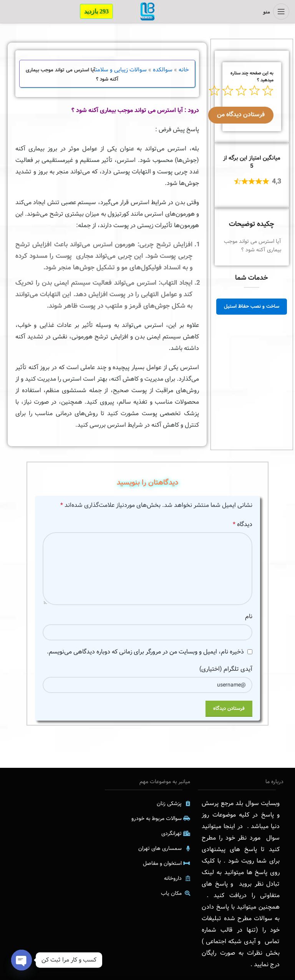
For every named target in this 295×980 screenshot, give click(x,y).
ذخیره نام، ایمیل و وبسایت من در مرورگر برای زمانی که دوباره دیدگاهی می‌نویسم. (145, 652)
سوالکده (163, 70)
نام (249, 616)
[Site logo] (147, 12)
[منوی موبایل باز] (276, 12)
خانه (184, 70)
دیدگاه (243, 524)
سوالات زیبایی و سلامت (121, 70)
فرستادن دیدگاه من (241, 115)
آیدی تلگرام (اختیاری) (226, 669)
